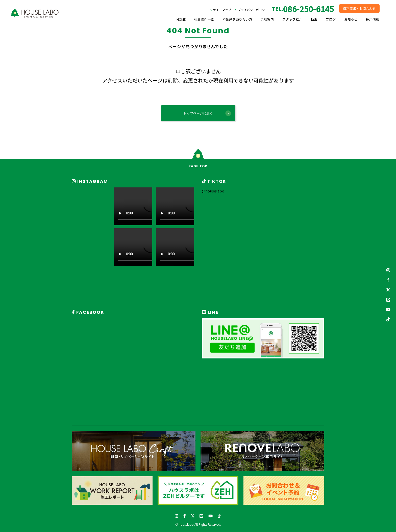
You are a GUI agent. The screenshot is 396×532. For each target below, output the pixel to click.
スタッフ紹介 (292, 19)
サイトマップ (222, 10)
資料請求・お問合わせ (359, 8)
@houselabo (213, 191)
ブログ (331, 19)
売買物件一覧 (204, 19)
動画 (314, 19)
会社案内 (267, 19)
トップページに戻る (198, 113)
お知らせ (351, 19)
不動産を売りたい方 (237, 19)
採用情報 (373, 19)
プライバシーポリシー (253, 10)
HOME (181, 19)
